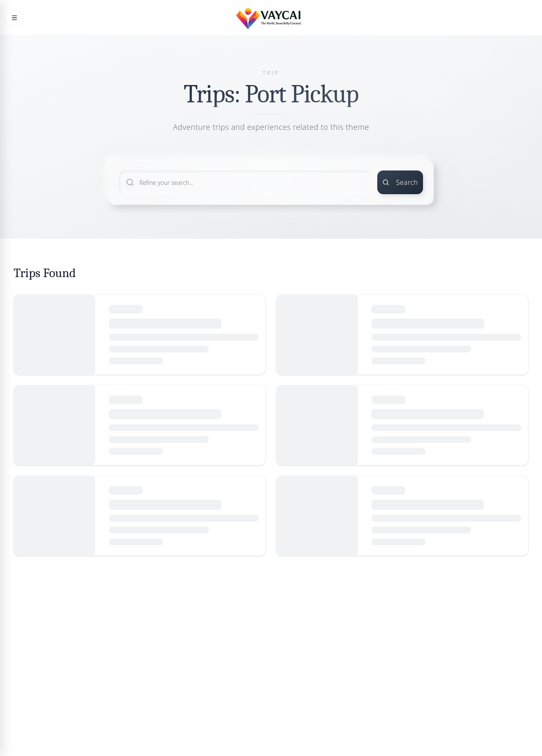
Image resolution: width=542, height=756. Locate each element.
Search (400, 182)
